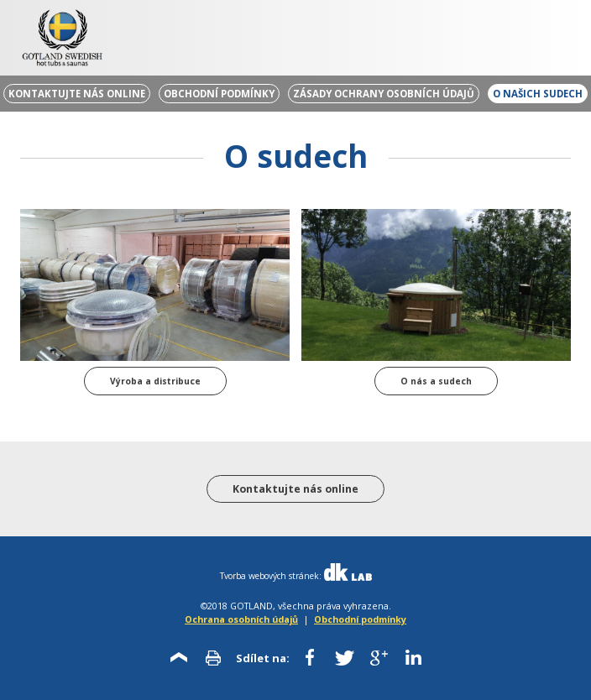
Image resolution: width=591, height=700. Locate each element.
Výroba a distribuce (155, 381)
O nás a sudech (436, 381)
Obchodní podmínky (360, 619)
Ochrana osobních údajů (241, 619)
